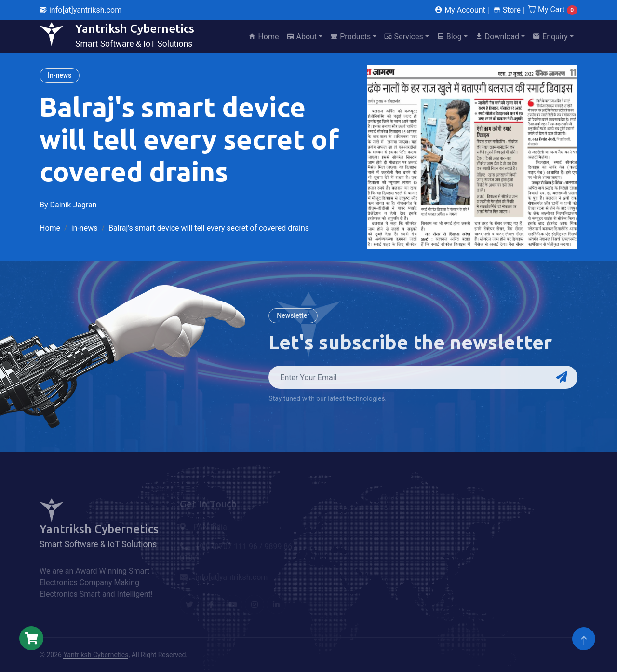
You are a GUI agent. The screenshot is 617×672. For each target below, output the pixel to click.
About (302, 36)
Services (403, 36)
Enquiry (550, 36)
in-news (85, 228)
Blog (449, 36)
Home (263, 36)
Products (350, 36)
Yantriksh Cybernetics (96, 655)
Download (497, 36)
